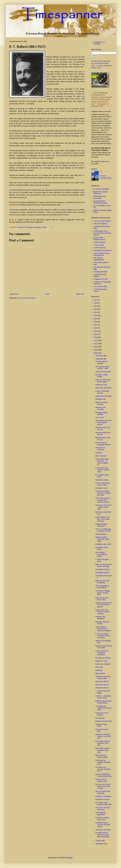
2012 (96, 340)
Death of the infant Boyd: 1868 (102, 599)
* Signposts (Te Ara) (100, 279)
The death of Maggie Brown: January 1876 (103, 593)
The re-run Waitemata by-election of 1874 (103, 530)
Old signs (99, 453)
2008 (96, 353)
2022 (96, 309)
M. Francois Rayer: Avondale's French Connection (103, 636)
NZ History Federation (101, 189)
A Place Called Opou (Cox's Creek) (103, 484)
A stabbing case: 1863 (103, 544)
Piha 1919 (99, 667)
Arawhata (99, 670)
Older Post (80, 294)
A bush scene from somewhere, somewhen (102, 653)
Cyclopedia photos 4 (103, 573)
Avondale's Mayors (102, 480)
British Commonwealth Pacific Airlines (103, 702)
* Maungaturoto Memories (103, 250)
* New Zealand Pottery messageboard (101, 254)
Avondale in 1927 (101, 488)
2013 (96, 337)
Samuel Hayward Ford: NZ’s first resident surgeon (103, 605)
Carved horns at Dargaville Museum (103, 444)
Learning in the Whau (103, 830)
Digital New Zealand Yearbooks (101, 193)
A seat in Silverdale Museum (102, 392)
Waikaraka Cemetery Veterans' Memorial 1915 (103, 736)
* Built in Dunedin (99, 242)
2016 (96, 328)
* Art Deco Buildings (100, 224)
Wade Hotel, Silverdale (103, 396)
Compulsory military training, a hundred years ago (103, 493)
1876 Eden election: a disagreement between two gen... (103, 500)
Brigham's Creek (101, 661)
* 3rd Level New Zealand (102, 221)
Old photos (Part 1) (102, 688)
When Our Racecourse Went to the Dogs (103, 565)
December (100, 356)
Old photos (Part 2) (102, 685)
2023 (96, 306)
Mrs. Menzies (100, 718)
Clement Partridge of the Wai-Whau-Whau (104, 775)
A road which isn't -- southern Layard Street (102, 470)
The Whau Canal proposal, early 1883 (103, 804)
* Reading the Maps (100, 272)
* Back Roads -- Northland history (99, 239)
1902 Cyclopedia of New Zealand (102, 587)
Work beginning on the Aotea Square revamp (103, 423)
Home (47, 294)
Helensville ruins (101, 385)
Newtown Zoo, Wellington (100, 618)
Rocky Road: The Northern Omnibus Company (103, 612)
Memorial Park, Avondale (101, 408)
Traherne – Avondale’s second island (103, 697)
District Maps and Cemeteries (100, 197)
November (100, 359)
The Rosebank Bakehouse (101, 814)
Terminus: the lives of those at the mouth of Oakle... (103, 786)
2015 (96, 331)
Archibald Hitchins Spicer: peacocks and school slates (102, 835)
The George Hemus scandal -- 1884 (102, 368)
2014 (96, 334)
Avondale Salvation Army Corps (102, 819)
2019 (96, 319)
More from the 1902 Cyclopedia (102, 582)
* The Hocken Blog (100, 286)
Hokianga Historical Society (102, 623)
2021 (96, 312)
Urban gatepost (101, 534)
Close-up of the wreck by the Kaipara (103, 381)
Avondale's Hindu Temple (101, 376)
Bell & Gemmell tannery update (101, 756)
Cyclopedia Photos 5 (103, 569)
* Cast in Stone (99, 245)
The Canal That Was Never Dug (103, 809)
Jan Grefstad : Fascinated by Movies (101, 554)
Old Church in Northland (100, 449)
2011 (96, 344)
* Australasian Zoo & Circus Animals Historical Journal (102, 233)
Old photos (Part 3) (102, 682)
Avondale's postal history (102, 548)
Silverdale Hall (100, 399)
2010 (96, 347)
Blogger (70, 858)
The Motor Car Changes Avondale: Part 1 (103, 769)
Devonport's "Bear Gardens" (102, 714)
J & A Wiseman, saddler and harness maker (103, 708)
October (99, 841)
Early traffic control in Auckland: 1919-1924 (103, 743)
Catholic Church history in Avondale (104, 647)
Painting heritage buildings (101, 413)
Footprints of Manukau (103, 796)
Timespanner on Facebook (99, 43)
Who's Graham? (101, 456)
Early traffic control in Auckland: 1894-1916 (103, 750)
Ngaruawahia (100, 673)
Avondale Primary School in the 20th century (103, 825)
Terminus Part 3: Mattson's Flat (101, 780)
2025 (96, 300)
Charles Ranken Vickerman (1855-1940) (102, 539)
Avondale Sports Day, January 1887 (103, 677)
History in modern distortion (102, 403)
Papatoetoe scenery (102, 799)
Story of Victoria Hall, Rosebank (103, 792)
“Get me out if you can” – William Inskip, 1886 (103, 507)
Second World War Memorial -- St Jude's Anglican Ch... (102, 462)
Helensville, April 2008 (103, 388)
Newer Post (14, 294)
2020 (96, 315)
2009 (96, 350)
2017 (96, 325)
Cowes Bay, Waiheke (103, 664)
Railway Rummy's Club (103, 721)
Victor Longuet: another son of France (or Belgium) (103, 629)
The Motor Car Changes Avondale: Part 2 (103, 762)
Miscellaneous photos (103, 658)
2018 (96, 322)
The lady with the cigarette (101, 362)
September (100, 844)
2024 (96, 303)
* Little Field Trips (99, 248)
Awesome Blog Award (103, 372)
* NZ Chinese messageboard (99, 259)
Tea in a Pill (99, 417)
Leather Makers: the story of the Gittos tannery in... (102, 519)
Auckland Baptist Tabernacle (101, 525)
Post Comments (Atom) (27, 298)
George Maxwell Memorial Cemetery (100, 202)
